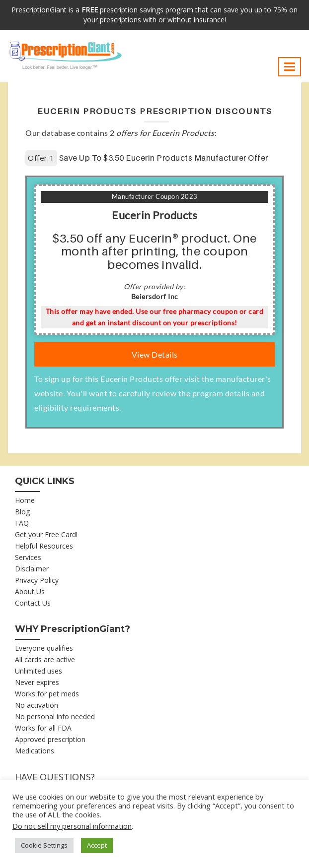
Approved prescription (50, 739)
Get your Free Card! (46, 534)
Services (28, 557)
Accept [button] (97, 845)
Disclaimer (32, 569)
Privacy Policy (37, 580)
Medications (35, 751)
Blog (22, 512)
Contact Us (33, 603)
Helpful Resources (44, 546)
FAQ (22, 523)
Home (25, 500)
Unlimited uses (39, 671)
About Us (30, 591)
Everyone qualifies (44, 648)
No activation (37, 705)
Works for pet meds (47, 694)
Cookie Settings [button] (44, 845)
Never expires (37, 682)
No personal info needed (55, 716)
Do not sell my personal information (72, 826)
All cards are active (45, 659)
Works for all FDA (43, 728)
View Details (155, 354)
